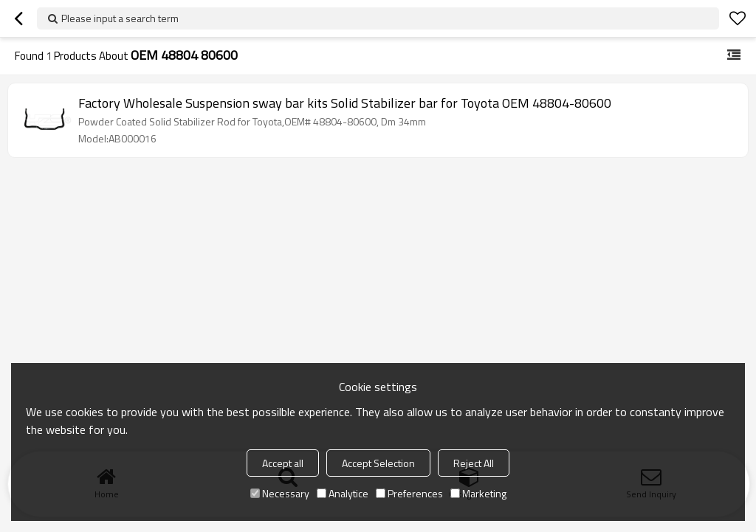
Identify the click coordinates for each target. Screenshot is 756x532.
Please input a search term (120, 18)
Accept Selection (378, 463)
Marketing (478, 493)
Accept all (283, 463)
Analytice (343, 493)
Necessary (280, 493)
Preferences (409, 493)
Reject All (474, 463)
